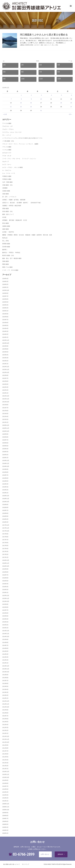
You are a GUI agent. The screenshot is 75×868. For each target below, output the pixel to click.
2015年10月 (6, 601)
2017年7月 (5, 540)
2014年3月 (5, 657)
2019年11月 (6, 463)
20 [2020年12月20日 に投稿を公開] (71, 103)
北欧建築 (5, 188)
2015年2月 (5, 625)
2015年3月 (5, 622)
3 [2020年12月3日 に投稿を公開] (41, 95)
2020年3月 (5, 452)
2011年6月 (5, 754)
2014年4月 (5, 654)
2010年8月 (5, 783)
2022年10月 (6, 372)
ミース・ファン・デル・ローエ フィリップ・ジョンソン (19, 159)
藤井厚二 (5, 250)
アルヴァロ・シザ (7, 126)
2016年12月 (6, 560)
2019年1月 (5, 493)
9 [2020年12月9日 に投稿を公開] (31, 99)
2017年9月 (5, 534)
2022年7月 (5, 378)
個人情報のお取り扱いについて (12, 864)
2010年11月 (6, 774)
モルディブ (6, 162)
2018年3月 (5, 522)
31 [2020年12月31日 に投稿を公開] (41, 111)
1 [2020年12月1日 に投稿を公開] (21, 95)
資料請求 (60, 854)
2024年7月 (5, 320)
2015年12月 (6, 596)
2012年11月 (6, 704)
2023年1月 (5, 364)
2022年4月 (5, 387)
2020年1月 (5, 458)
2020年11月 (6, 428)
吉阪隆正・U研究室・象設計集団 (12, 206)
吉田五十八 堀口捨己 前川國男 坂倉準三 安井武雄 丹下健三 (22, 203)
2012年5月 (5, 722)
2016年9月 (5, 569)
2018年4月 (5, 519)
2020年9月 (5, 434)
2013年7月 (5, 681)
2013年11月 (6, 669)
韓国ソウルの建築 (7, 267)
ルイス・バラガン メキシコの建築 (12, 167)
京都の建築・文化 (7, 185)
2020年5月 (5, 446)
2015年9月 (5, 604)
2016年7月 (5, 575)
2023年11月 (6, 340)
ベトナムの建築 (7, 150)
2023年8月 (5, 349)
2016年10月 (6, 566)
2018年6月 (5, 513)
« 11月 (5, 114)
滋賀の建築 (6, 229)
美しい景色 (55, 45)
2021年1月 (5, 422)
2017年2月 (5, 554)
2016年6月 (5, 578)
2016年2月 (5, 590)
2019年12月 (6, 460)
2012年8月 (5, 713)
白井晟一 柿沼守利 (8, 232)
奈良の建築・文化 (7, 211)
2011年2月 (5, 766)
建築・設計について (46, 45)
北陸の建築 (6, 194)
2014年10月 (6, 637)
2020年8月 (5, 437)
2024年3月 (5, 331)
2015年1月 (5, 628)
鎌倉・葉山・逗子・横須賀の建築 (12, 258)
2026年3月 (5, 281)
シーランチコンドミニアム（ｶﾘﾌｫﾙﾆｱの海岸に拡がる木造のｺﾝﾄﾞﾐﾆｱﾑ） (23, 138)
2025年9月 (5, 293)
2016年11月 (6, 563)
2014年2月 (5, 660)
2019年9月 (5, 469)
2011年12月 (6, 736)
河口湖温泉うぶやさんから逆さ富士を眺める (44, 35)
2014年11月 (6, 634)
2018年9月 (5, 505)
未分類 (4, 217)
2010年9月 (5, 780)
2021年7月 (5, 408)
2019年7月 (5, 475)
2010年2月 (5, 798)
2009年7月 (5, 818)
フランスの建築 (7, 147)
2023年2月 (5, 361)
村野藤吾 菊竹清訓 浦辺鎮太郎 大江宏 (15, 220)
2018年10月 (6, 502)
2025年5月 (5, 302)
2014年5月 (5, 651)
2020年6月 (5, 443)
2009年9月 (5, 813)
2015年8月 (5, 607)
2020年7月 (5, 440)
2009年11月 (6, 807)
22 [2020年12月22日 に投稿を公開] (21, 107)
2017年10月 (6, 531)
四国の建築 (6, 209)
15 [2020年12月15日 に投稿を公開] (21, 103)
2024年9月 (5, 314)
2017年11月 (6, 528)
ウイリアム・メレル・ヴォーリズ (12, 132)
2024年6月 (5, 323)
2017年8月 (5, 537)
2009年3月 (5, 830)
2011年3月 (5, 763)
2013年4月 (5, 689)
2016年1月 (5, 592)
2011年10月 (6, 742)
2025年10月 (6, 290)
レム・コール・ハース (9, 173)
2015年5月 (5, 616)
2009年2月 (5, 833)
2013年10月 (6, 672)
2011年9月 (5, 745)
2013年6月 (5, 683)
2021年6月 (5, 411)
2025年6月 (5, 299)
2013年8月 (5, 678)
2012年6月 (5, 719)
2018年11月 (6, 499)
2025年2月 (5, 308)
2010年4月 (5, 792)
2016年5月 (5, 581)
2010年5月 (5, 789)
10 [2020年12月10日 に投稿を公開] (41, 99)
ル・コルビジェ (7, 170)
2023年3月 (5, 358)
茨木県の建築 (6, 247)
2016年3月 (5, 587)
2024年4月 (5, 328)
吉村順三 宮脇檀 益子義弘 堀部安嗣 (14, 200)
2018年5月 (5, 516)
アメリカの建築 (7, 123)
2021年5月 (5, 414)
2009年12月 (6, 804)
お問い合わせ (45, 854)
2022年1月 (5, 393)
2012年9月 (5, 710)
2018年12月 (6, 496)
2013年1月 (5, 698)
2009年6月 (5, 821)
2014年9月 (5, 639)
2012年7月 (5, 716)
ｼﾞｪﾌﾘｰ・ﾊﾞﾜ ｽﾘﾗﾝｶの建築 (10, 270)
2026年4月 (5, 279)
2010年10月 (6, 777)
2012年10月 (6, 707)
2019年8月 (5, 472)
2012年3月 (5, 727)
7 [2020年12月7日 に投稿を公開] (11, 99)
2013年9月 (5, 675)
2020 (38, 61)
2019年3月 (5, 487)
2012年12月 (6, 701)
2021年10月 (6, 402)
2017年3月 (5, 551)
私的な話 (5, 238)
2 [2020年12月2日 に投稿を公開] (31, 95)
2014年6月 (5, 648)
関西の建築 (6, 264)
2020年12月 (6, 425)
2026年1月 (5, 287)
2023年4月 (5, 355)
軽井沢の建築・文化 (8, 255)
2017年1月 (5, 557)
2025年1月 (5, 311)
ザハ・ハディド (7, 135)
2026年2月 (5, 284)
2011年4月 (5, 760)
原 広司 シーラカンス (9, 197)
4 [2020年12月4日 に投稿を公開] (51, 95)
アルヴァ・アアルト (8, 129)
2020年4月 (5, 449)
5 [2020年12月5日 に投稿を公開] (61, 95)
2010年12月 (6, 772)
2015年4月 (5, 619)
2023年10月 (6, 343)
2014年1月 (5, 663)
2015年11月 (6, 598)
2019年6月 (5, 478)
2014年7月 (5, 645)
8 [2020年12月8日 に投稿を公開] (21, 99)
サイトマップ (25, 864)
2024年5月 (5, 325)
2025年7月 (5, 296)
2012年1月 (5, 733)
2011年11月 (6, 739)
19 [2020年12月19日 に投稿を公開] (61, 103)
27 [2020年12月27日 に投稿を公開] (71, 107)
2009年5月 (5, 824)
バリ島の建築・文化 (8, 141)
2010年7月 (5, 786)
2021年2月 (5, 419)
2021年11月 (6, 399)
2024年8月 (5, 317)
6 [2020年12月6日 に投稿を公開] (72, 95)
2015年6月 (5, 613)
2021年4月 (5, 416)
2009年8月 (5, 816)
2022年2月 (5, 390)
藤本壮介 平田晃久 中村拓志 (11, 253)
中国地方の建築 (7, 176)
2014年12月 (6, 631)
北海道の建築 (6, 191)
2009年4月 (5, 827)
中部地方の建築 (7, 179)
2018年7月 (5, 510)
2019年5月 (5, 481)
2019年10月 (6, 466)
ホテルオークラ (7, 153)
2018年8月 (5, 507)
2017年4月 (5, 549)
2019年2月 (5, 490)
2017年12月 (6, 525)
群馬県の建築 (6, 244)
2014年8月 (5, 642)
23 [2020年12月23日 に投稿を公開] (31, 107)
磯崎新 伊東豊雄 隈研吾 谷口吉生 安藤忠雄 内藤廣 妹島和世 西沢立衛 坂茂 (27, 235)
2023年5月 (5, 352)
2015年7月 (5, 610)
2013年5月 (5, 686)
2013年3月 (5, 692)
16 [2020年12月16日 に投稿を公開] (31, 103)
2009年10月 (6, 810)
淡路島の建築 (6, 226)
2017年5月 (5, 546)
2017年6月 (5, 543)
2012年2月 (5, 730)
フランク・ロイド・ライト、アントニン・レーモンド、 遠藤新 (20, 144)
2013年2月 (5, 695)
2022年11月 (6, 370)
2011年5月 (5, 757)
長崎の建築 (6, 261)
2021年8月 (5, 405)
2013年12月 (6, 666)
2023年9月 (5, 346)
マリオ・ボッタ (7, 156)
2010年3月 (5, 795)
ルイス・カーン (7, 164)
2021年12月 (6, 396)
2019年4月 (5, 484)
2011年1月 (5, 769)
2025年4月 (5, 305)
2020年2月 (5, 455)
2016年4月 (5, 584)
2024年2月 (5, 334)
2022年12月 (6, 367)
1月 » (70, 114)
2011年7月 (5, 751)
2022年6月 (5, 381)
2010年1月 (5, 801)
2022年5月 (5, 384)
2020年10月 (6, 431)
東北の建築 (6, 223)
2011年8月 (5, 748)
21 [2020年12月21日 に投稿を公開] (11, 107)
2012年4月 (5, 725)
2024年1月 (5, 337)
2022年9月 (5, 375)
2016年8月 (5, 572)
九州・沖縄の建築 (7, 182)
